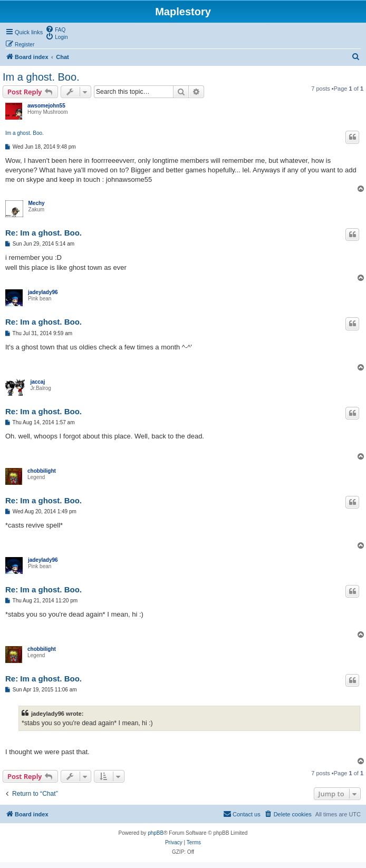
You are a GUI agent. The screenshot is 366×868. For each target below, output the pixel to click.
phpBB (156, 833)
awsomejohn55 (46, 106)
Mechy (37, 203)
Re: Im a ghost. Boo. (44, 233)
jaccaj (37, 382)
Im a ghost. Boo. (41, 77)
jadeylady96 (43, 292)
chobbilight (42, 471)
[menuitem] (55, 29)
